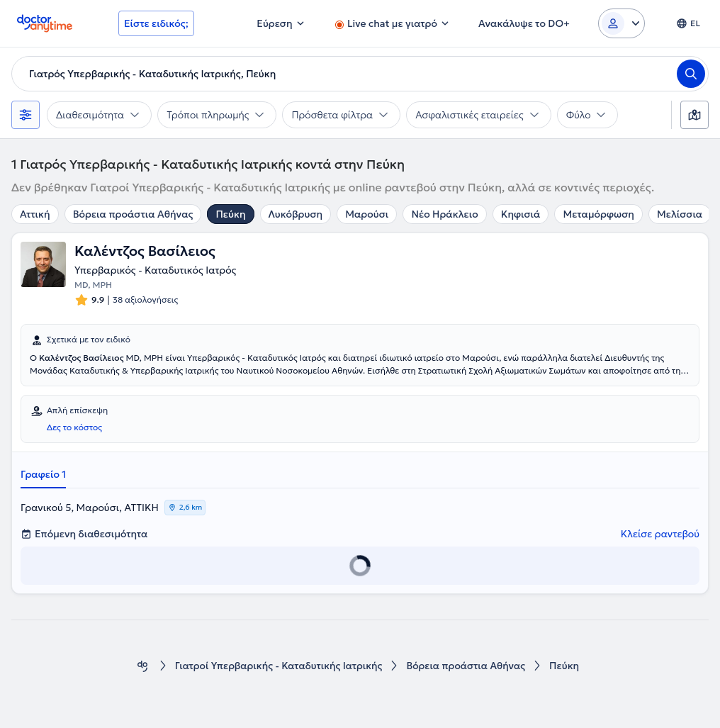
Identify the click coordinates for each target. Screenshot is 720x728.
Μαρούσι (367, 214)
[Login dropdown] (621, 23)
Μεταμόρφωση (598, 214)
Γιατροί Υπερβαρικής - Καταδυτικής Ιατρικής (278, 666)
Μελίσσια (680, 214)
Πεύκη (230, 214)
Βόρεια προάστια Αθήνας (133, 214)
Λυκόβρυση (296, 214)
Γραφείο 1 (43, 474)
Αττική (35, 214)
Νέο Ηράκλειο (444, 214)
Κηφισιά (521, 214)
